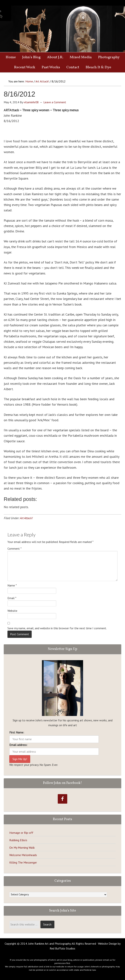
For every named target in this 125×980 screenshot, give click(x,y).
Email (12, 598)
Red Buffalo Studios (62, 948)
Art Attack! (26, 518)
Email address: (18, 745)
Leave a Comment (55, 102)
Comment (15, 549)
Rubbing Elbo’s (18, 840)
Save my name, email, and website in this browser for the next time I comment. (57, 628)
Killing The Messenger (23, 862)
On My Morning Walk (22, 848)
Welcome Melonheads (23, 855)
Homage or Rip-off (21, 833)
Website (12, 611)
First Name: (17, 732)
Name (12, 585)
